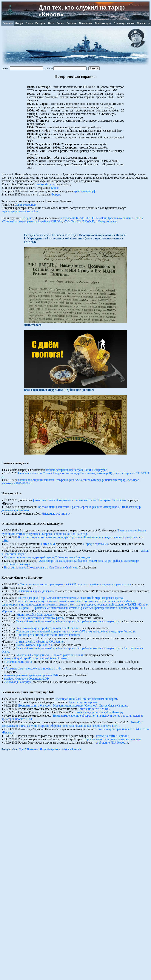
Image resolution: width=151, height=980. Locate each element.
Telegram (27, 218)
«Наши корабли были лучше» (35, 615)
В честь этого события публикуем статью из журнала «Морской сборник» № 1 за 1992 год (74, 532)
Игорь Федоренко (49, 749)
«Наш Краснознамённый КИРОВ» (121, 218)
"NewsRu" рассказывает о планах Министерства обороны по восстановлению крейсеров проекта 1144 (72, 724)
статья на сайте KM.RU (94, 709)
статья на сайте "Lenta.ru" (113, 736)
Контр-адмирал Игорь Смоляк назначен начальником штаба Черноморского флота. (71, 598)
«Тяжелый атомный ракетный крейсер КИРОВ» (32, 221)
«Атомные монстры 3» (19, 662)
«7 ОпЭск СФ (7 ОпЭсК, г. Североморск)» (90, 221)
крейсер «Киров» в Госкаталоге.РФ (26, 679)
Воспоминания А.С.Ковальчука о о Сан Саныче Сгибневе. (41, 567)
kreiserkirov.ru (45, 184)
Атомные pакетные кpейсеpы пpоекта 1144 (31, 675)
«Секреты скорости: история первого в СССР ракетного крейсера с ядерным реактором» (75, 584)
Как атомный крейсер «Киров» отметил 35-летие (47, 628)
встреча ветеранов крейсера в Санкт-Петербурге (76, 470)
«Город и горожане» (95, 544)
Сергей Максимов (28, 749)
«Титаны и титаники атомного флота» (40, 618)
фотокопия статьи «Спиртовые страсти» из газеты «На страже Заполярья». (80, 500)
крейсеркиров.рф (85, 191)
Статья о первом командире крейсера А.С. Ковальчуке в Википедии (47, 557)
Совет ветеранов (25, 205)
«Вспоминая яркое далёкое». (36, 591)
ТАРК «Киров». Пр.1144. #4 (34, 645)
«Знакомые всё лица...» (56, 514)
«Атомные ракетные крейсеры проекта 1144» (33, 668)
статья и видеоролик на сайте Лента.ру (98, 712)
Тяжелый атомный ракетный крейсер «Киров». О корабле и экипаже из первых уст (69, 621)
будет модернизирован (83, 702)
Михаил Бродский (72, 749)
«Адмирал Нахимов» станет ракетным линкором (86, 699)
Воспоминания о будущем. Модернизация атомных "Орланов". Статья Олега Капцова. (73, 705)
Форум (56, 194)
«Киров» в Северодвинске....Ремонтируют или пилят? (51, 655)
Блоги (55, 188)
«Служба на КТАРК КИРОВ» (79, 218)
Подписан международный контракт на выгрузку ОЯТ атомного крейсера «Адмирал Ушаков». (76, 631)
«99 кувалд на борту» (18, 682)
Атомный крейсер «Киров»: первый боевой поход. (36, 658)
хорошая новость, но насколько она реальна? (113, 739)
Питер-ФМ (48, 544)
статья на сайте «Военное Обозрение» (40, 642)
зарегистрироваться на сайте (20, 211)
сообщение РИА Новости (112, 743)
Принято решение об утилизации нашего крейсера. (49, 635)
